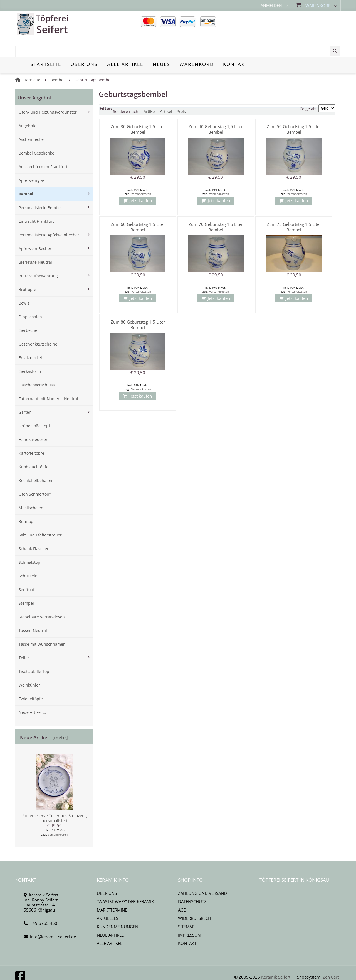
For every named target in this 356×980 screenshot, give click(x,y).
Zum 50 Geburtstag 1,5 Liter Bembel (294, 110)
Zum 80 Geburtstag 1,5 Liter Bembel (138, 305)
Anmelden (271, 6)
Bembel (57, 60)
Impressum (190, 915)
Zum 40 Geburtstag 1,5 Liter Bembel (216, 110)
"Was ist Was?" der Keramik (125, 882)
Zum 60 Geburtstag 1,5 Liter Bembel (138, 207)
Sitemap (186, 907)
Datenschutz (192, 882)
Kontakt (187, 924)
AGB (182, 890)
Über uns (107, 874)
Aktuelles (107, 899)
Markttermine (112, 890)
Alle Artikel (110, 924)
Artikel (150, 92)
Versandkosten (58, 815)
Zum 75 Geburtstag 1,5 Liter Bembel (294, 207)
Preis (181, 92)
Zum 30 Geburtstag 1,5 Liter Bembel (138, 110)
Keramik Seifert (276, 957)
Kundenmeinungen (118, 907)
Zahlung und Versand (202, 874)
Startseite (31, 60)
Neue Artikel (110, 915)
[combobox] (298, 24)
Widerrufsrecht (196, 899)
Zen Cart (331, 957)
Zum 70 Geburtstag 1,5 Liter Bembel (216, 207)
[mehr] (60, 718)
